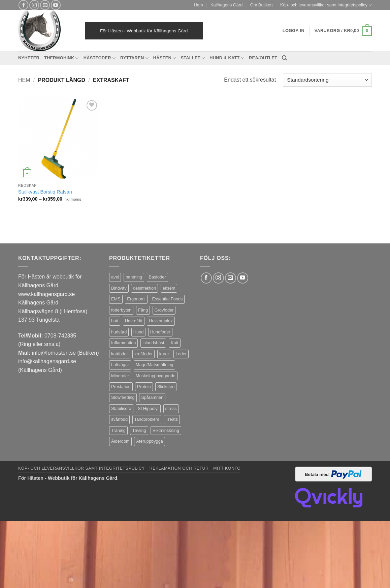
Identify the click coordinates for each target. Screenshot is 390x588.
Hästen (165, 58)
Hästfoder (100, 58)
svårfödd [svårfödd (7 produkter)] (119, 419)
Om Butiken (262, 5)
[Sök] (284, 58)
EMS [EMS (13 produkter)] (116, 299)
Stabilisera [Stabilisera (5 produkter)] (121, 408)
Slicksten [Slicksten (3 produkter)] (166, 387)
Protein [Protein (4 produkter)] (144, 387)
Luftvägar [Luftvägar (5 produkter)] (120, 365)
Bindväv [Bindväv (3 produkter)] (119, 288)
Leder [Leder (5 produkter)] (181, 354)
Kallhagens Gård (226, 5)
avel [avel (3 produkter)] (115, 277)
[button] (343, 31)
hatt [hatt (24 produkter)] (115, 321)
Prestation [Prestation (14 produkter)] (121, 387)
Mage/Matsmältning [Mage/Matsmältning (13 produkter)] (155, 365)
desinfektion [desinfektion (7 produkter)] (144, 288)
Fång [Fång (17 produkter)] (143, 310)
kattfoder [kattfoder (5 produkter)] (120, 354)
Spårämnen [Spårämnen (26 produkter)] (152, 397)
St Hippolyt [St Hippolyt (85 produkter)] (148, 408)
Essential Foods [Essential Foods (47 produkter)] (167, 299)
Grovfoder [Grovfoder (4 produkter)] (164, 310)
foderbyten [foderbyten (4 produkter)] (121, 310)
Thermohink (61, 58)
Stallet (193, 58)
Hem (199, 5)
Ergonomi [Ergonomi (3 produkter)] (136, 299)
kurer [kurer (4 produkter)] (164, 354)
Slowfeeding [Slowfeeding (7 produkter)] (123, 397)
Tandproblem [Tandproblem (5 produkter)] (147, 419)
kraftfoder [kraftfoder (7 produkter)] (143, 354)
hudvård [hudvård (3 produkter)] (119, 332)
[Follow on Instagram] (34, 5)
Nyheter (29, 58)
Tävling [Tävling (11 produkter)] (139, 430)
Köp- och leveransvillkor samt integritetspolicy (326, 5)
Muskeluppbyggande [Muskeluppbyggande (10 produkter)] (156, 376)
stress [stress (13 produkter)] (171, 408)
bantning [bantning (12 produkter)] (134, 277)
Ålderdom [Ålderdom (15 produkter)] (120, 441)
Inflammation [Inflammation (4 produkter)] (123, 343)
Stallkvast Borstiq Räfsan (45, 192)
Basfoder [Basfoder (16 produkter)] (157, 277)
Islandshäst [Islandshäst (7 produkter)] (153, 343)
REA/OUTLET (263, 58)
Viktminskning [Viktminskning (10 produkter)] (166, 430)
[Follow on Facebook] (23, 5)
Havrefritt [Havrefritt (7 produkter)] (134, 321)
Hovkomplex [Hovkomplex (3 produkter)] (161, 321)
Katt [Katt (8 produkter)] (175, 343)
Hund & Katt (227, 58)
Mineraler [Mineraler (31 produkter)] (120, 376)
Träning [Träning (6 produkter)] (118, 430)
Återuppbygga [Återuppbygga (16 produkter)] (150, 441)
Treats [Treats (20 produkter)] (172, 419)
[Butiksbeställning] (327, 80)
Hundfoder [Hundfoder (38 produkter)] (160, 332)
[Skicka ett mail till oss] (45, 5)
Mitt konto (227, 468)
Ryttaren (134, 58)
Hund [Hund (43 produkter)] (139, 332)
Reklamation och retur (179, 468)
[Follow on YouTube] (56, 5)
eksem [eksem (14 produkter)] (169, 288)
